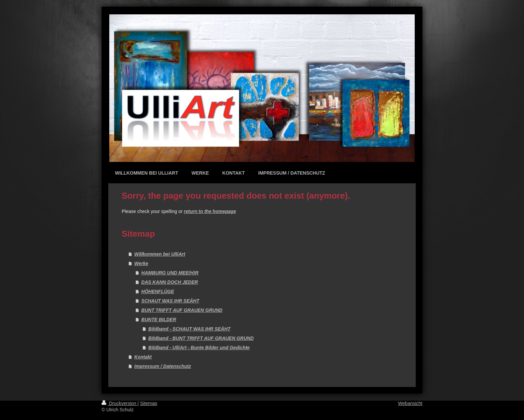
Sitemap (149, 403)
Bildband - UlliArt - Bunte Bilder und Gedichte (199, 348)
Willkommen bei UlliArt (160, 254)
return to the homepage (210, 211)
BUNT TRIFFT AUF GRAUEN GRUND (182, 310)
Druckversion (119, 403)
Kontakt (143, 357)
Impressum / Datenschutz (163, 366)
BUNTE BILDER (159, 320)
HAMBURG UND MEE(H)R (170, 273)
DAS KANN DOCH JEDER (170, 282)
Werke (141, 263)
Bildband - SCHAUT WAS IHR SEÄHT (189, 329)
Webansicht (410, 403)
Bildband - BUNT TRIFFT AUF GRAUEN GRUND (201, 338)
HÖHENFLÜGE (158, 291)
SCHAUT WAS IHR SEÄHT (170, 301)
